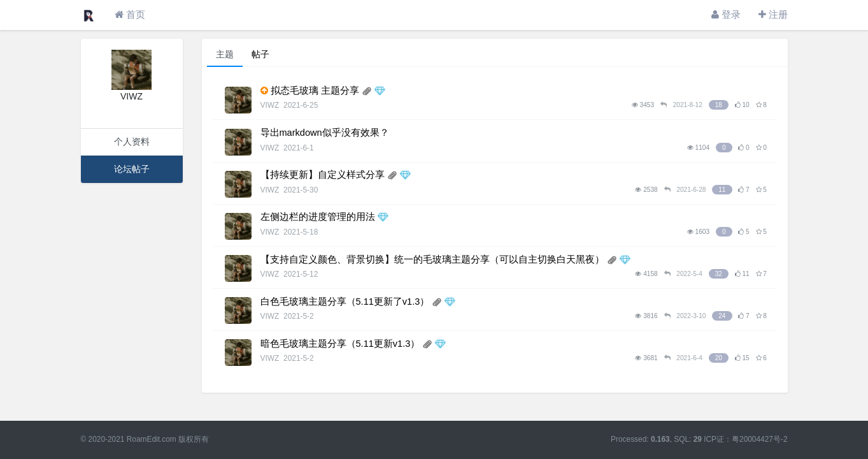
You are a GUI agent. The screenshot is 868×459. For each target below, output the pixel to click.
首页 (130, 14)
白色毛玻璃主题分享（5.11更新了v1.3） (345, 302)
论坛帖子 (132, 169)
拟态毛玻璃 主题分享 (315, 91)
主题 (225, 54)
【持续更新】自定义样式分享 (323, 175)
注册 (773, 14)
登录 (726, 14)
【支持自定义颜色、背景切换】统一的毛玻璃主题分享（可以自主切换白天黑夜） (432, 259)
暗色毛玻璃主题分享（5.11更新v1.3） (340, 344)
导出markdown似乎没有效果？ (325, 133)
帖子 (260, 54)
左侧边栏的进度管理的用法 (318, 217)
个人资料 (132, 142)
